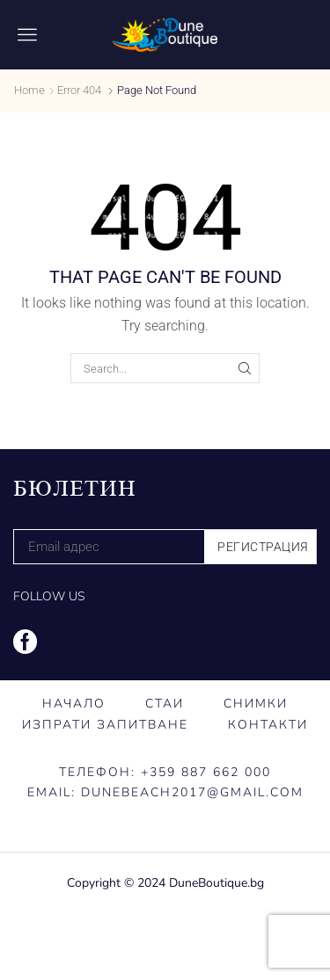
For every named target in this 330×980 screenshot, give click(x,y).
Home (29, 90)
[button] (27, 34)
